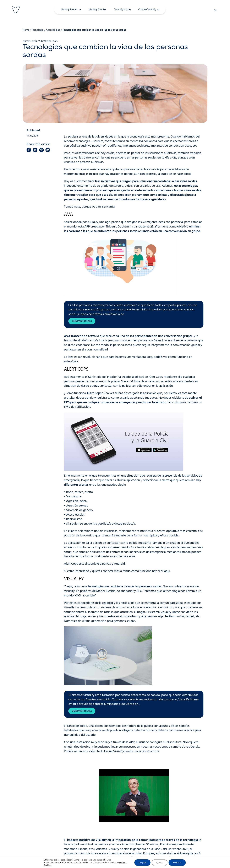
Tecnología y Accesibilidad (46, 30)
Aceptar (142, 862)
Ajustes (160, 862)
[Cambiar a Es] (215, 9)
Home (26, 30)
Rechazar (177, 862)
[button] (71, 9)
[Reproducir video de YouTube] (134, 796)
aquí (167, 571)
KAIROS (93, 222)
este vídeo (71, 362)
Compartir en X (82, 321)
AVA (67, 336)
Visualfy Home (170, 612)
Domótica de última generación (85, 621)
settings (123, 863)
